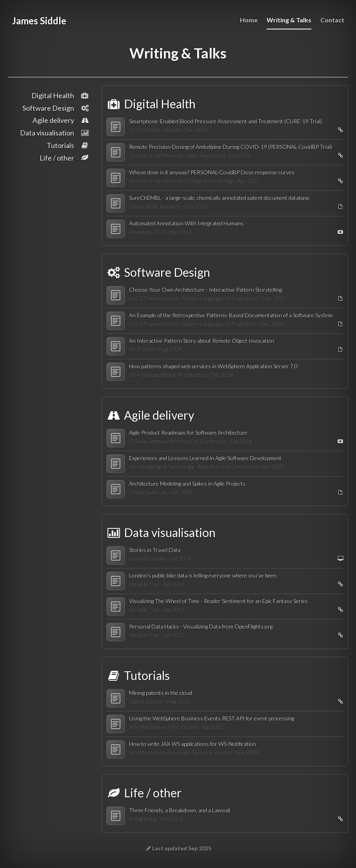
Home (249, 20)
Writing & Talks (289, 20)
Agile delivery (61, 120)
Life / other (64, 158)
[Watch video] (339, 232)
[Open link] (339, 130)
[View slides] (339, 559)
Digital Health (60, 95)
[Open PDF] (339, 206)
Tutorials (68, 145)
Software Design (56, 108)
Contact (332, 20)
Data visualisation (55, 133)
